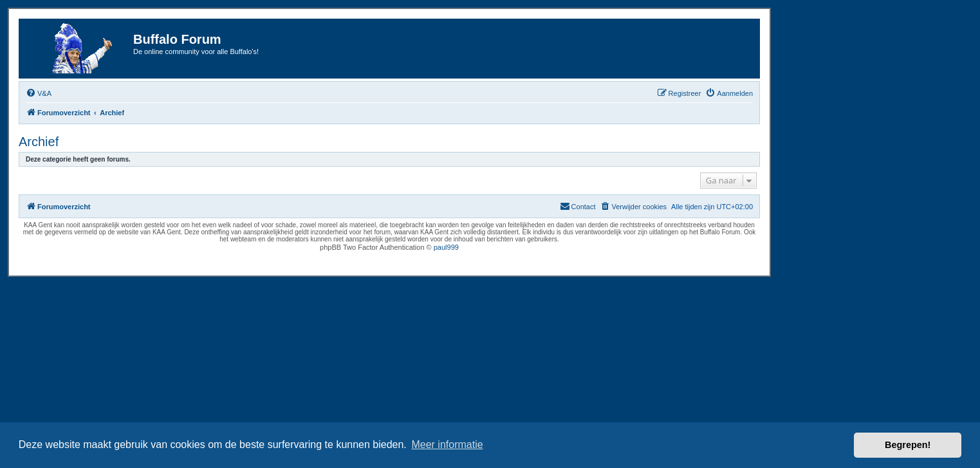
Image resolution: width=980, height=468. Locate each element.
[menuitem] (39, 93)
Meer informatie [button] (447, 445)
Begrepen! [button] (908, 445)
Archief (39, 142)
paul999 (446, 247)
